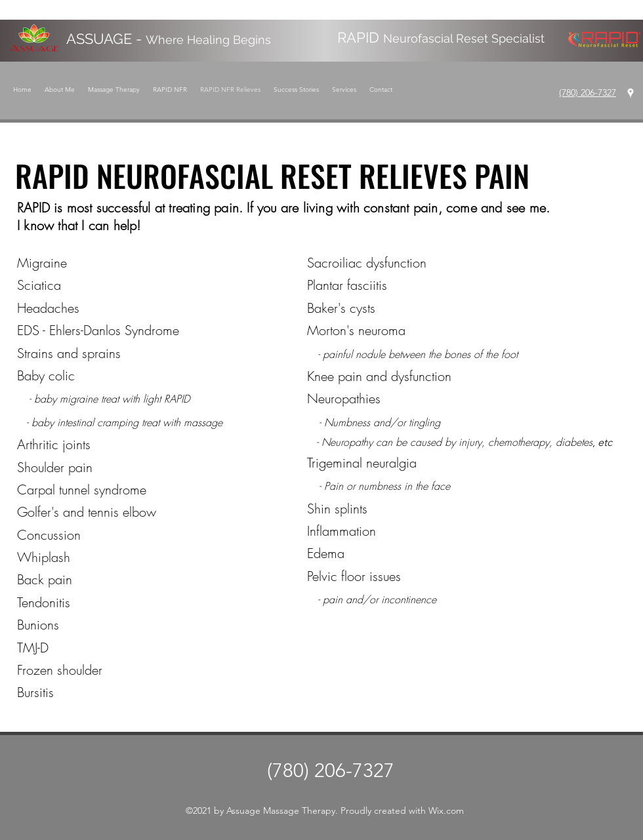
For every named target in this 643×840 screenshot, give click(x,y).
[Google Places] (631, 93)
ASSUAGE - (169, 39)
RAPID (441, 37)
